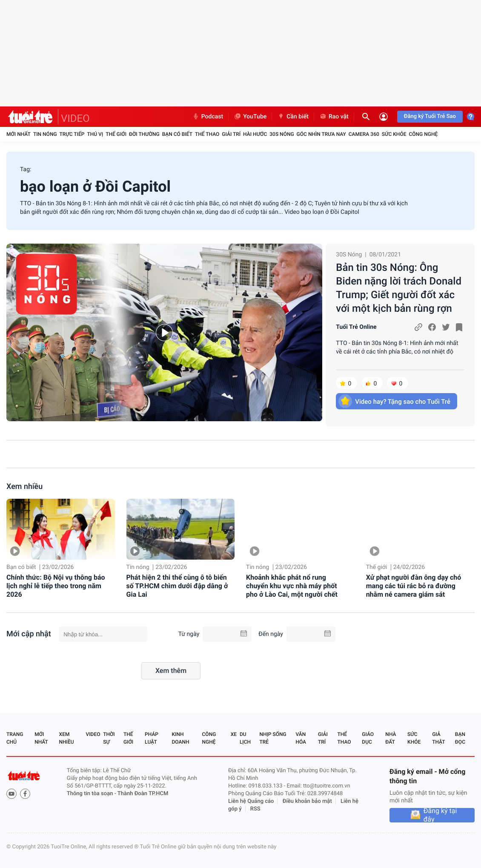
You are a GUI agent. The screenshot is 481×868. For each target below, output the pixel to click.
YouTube (250, 117)
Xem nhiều (24, 487)
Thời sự (109, 738)
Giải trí (231, 134)
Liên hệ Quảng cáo (251, 801)
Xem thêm (171, 671)
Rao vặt (334, 117)
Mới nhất (19, 134)
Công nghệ (423, 134)
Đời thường (144, 134)
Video (93, 734)
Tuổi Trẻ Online (356, 327)
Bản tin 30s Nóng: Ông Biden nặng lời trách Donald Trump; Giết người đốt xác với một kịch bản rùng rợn (399, 288)
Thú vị (95, 134)
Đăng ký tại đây (440, 815)
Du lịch (245, 738)
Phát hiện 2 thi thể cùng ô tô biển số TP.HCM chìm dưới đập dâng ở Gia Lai (177, 586)
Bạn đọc (460, 738)
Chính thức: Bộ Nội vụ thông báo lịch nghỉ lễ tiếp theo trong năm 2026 (56, 586)
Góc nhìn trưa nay (321, 134)
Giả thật (438, 738)
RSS (255, 809)
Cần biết (293, 117)
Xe (234, 734)
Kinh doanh (180, 738)
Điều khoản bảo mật (307, 801)
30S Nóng (282, 134)
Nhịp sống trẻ (273, 738)
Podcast (208, 117)
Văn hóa (301, 738)
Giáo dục (368, 738)
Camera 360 (364, 134)
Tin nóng (45, 134)
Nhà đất (391, 738)
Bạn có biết (177, 134)
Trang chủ (15, 738)
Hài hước (255, 134)
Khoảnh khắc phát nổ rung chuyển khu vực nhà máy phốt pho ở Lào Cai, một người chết (292, 586)
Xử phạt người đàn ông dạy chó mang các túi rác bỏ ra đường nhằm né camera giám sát (414, 586)
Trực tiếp (72, 134)
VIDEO (75, 118)
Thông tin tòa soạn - (92, 794)
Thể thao (207, 134)
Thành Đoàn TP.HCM (143, 794)
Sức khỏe (394, 134)
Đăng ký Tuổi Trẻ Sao (430, 116)
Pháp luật (152, 738)
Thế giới (116, 134)
